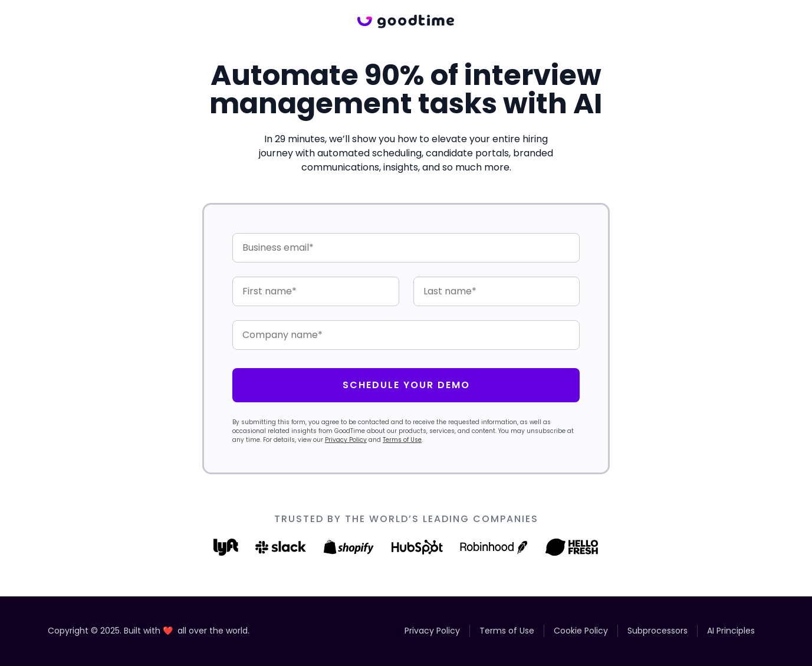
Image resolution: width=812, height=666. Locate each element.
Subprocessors (658, 631)
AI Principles (731, 631)
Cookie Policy (581, 631)
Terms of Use (402, 440)
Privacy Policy (346, 440)
